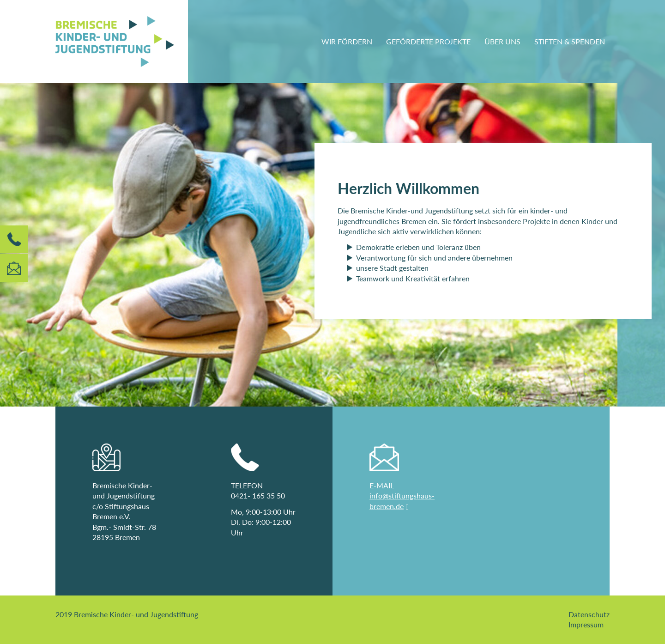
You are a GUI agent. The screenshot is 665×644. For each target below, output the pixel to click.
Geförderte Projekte (428, 41)
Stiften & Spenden (570, 41)
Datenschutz (589, 614)
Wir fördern (347, 41)
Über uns (502, 41)
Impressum (586, 624)
